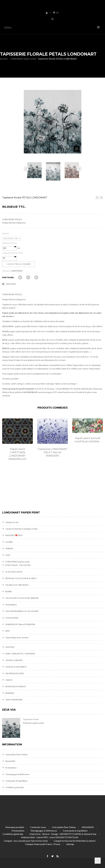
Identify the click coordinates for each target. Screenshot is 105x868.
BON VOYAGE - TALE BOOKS (18, 565)
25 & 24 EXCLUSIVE (14, 572)
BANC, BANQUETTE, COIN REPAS (20, 654)
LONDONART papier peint (17, 562)
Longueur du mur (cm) (13, 253)
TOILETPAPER (12, 618)
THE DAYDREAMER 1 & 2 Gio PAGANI (22, 611)
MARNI (8, 592)
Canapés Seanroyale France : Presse (43, 844)
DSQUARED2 (11, 605)
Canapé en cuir (12, 522)
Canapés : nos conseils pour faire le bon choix (26, 841)
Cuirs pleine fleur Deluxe (16, 755)
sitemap (70, 844)
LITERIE (9, 542)
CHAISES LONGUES (14, 660)
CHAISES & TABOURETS (16, 667)
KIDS (7, 631)
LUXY (8, 555)
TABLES (9, 680)
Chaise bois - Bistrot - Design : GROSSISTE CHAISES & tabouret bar (63, 834)
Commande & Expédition (16, 781)
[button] (15, 247)
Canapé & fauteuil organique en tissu (21, 529)
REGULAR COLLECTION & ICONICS (21, 578)
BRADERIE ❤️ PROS (14, 535)
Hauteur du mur (10, 243)
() (57, 12)
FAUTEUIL (10, 647)
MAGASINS (10, 761)
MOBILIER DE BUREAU (15, 687)
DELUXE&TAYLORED (14, 673)
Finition (6, 234)
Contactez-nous (38, 827)
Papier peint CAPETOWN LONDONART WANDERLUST (17, 454)
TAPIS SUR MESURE (14, 700)
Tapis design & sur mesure (17, 638)
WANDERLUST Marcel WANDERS (20, 624)
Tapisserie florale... (31, 719)
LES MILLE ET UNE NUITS (17, 585)
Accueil (4, 59)
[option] (17, 443)
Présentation (11, 768)
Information (12, 744)
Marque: (6, 271)
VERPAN (9, 549)
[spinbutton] (10, 248)
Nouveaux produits (15, 827)
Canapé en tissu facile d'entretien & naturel (75, 841)
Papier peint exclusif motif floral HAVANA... (87, 440)
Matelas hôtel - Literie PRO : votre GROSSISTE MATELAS (50, 837)
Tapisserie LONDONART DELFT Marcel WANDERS (53, 452)
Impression (11, 284)
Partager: (8, 277)
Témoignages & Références (17, 774)
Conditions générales (14, 787)
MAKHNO (10, 693)
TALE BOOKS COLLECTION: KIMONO (22, 598)
